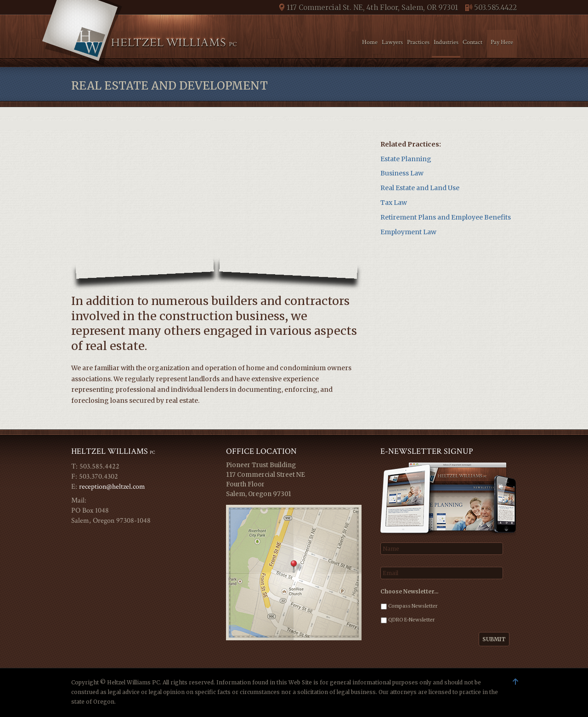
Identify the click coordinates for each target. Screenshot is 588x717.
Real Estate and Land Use (420, 188)
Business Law (402, 173)
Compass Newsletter (413, 606)
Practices (418, 42)
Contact (472, 42)
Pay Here (502, 42)
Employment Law (408, 232)
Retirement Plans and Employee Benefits (446, 217)
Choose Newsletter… (410, 591)
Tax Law (394, 203)
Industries (446, 42)
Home (370, 42)
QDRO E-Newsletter (411, 620)
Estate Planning (406, 159)
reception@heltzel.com (112, 487)
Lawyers (392, 42)
